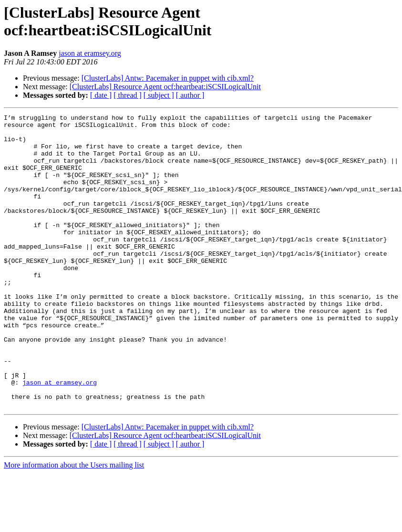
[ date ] (101, 95)
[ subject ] (159, 95)
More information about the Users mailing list (74, 524)
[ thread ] (128, 95)
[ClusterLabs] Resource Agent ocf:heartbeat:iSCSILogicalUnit (165, 87)
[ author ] (190, 95)
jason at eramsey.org (90, 53)
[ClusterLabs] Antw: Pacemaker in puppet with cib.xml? (168, 78)
